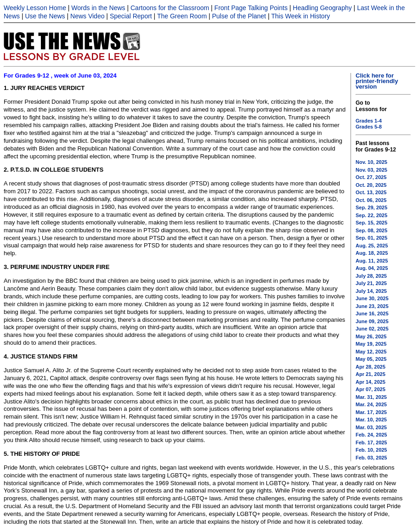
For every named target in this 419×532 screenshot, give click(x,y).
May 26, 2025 (371, 336)
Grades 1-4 (369, 121)
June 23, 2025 (372, 306)
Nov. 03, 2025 (371, 170)
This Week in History (300, 16)
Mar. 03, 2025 (371, 427)
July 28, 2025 (371, 276)
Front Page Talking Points (251, 8)
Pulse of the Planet (239, 16)
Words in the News (98, 8)
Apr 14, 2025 (371, 382)
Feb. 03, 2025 (371, 458)
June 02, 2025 (372, 329)
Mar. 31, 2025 (371, 397)
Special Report (131, 16)
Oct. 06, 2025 (371, 200)
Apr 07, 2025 (371, 389)
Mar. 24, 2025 (371, 404)
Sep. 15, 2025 (371, 223)
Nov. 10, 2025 (371, 162)
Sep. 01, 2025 (371, 238)
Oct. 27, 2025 (371, 177)
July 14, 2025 (371, 291)
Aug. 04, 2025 (372, 268)
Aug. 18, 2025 (372, 253)
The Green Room (182, 16)
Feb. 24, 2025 (371, 435)
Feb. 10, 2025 (371, 450)
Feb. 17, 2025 (371, 442)
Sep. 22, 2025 (371, 215)
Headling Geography (322, 8)
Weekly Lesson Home (35, 8)
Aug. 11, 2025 (372, 261)
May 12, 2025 (371, 352)
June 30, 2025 (372, 298)
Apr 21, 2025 (371, 374)
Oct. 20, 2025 (371, 185)
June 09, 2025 (372, 321)
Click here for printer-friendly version (377, 81)
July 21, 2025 (371, 283)
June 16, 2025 (372, 314)
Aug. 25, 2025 (372, 246)
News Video (87, 16)
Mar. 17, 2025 (371, 412)
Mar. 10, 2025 (371, 420)
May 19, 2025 (371, 344)
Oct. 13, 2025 (371, 192)
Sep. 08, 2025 (371, 230)
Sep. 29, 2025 (371, 207)
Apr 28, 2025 (371, 367)
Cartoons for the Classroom (170, 8)
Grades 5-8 (369, 127)
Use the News (45, 16)
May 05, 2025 (371, 359)
